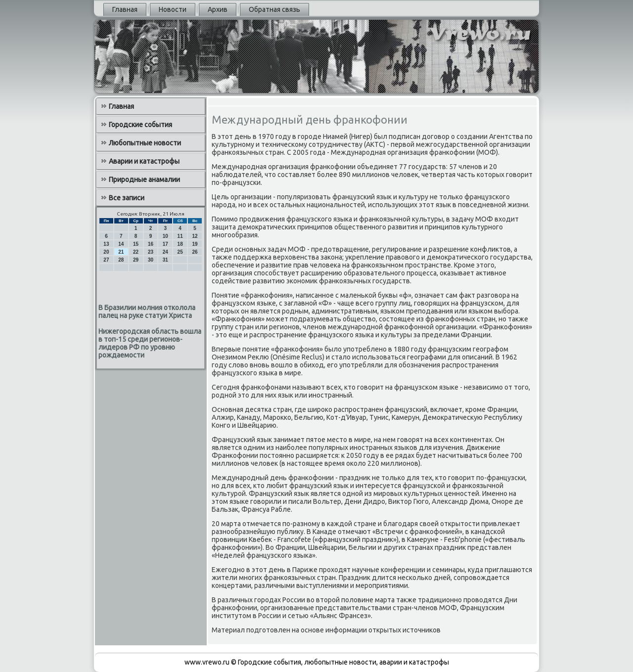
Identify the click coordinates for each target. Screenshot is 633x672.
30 (151, 260)
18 (180, 244)
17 (165, 244)
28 (121, 260)
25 (180, 252)
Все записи (127, 198)
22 (136, 252)
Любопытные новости (145, 143)
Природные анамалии (144, 179)
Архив (218, 9)
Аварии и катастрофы (144, 161)
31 (165, 260)
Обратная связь (274, 9)
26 (195, 252)
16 (151, 244)
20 (106, 252)
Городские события (140, 125)
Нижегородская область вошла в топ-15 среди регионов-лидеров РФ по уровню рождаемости (150, 343)
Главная (125, 9)
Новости (173, 9)
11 (180, 236)
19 (195, 244)
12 (195, 236)
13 (106, 244)
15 (136, 244)
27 (106, 260)
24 (165, 252)
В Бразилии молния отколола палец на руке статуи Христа (147, 312)
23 (151, 252)
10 (165, 236)
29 (136, 260)
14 (121, 244)
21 (121, 252)
